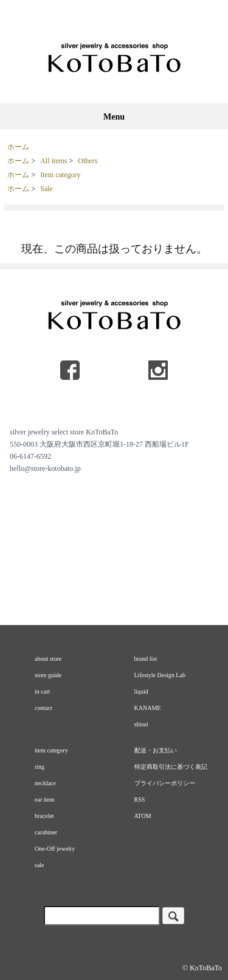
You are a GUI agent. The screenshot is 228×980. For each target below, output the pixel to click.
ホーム (18, 147)
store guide (48, 675)
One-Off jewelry (55, 849)
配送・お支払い (156, 750)
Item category (60, 175)
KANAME (148, 708)
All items (54, 161)
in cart (42, 691)
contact (43, 708)
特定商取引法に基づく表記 (171, 767)
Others (88, 161)
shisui (141, 724)
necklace (45, 783)
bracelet (44, 816)
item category (51, 750)
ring (40, 767)
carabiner (46, 832)
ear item (44, 799)
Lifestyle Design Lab (160, 675)
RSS (140, 799)
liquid (141, 691)
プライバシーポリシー (165, 783)
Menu (114, 117)
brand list (146, 659)
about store (48, 659)
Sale (47, 189)
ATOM (143, 816)
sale (40, 865)
